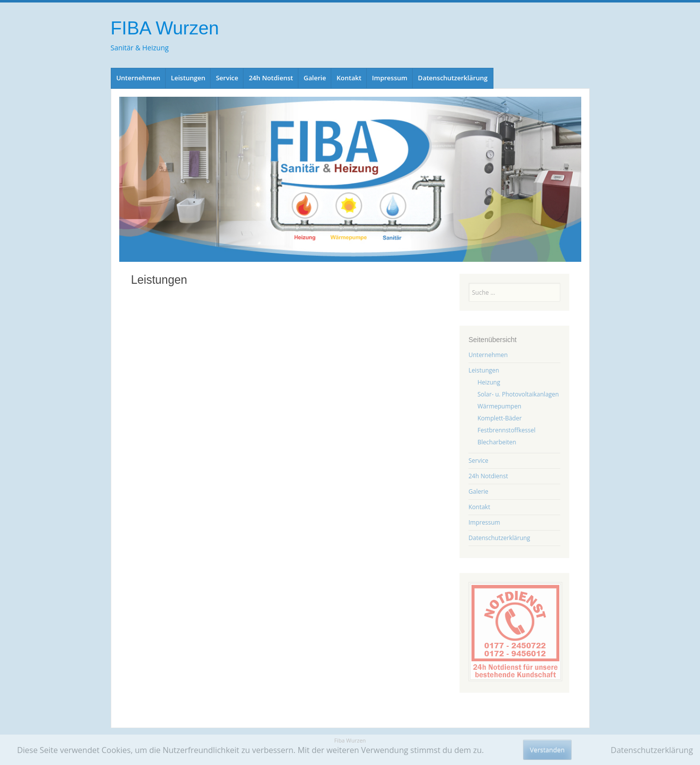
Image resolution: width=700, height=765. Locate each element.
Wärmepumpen (499, 406)
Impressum (390, 78)
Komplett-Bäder (500, 418)
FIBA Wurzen (165, 28)
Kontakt (349, 78)
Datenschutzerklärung (453, 78)
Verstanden (547, 750)
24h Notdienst (271, 78)
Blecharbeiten (497, 442)
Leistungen (188, 78)
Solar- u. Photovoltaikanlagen (518, 394)
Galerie (315, 78)
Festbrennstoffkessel (506, 430)
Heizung (489, 382)
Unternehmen (138, 78)
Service (227, 78)
